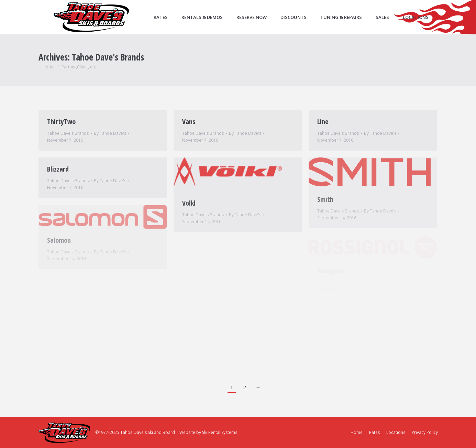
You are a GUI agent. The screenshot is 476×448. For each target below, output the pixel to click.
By (110, 133)
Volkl (189, 203)
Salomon (59, 240)
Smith (325, 199)
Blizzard (58, 169)
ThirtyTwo (61, 122)
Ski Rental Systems (220, 432)
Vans (189, 122)
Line (323, 122)
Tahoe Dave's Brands (68, 133)
